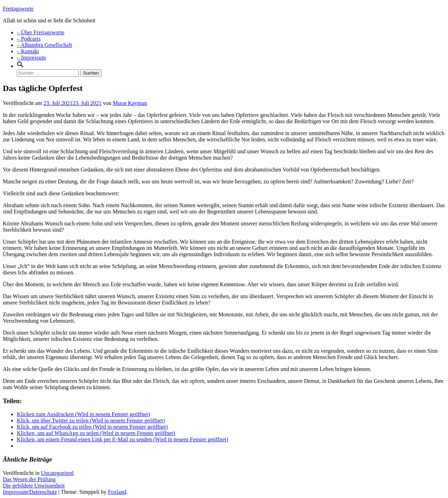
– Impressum (31, 58)
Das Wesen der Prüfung (29, 479)
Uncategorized (57, 473)
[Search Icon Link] (20, 66)
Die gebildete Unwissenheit (34, 486)
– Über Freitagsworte (41, 32)
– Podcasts (29, 39)
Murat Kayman (130, 103)
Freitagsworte (18, 9)
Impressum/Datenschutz (30, 492)
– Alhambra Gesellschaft (44, 45)
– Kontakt (28, 51)
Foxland (117, 492)
